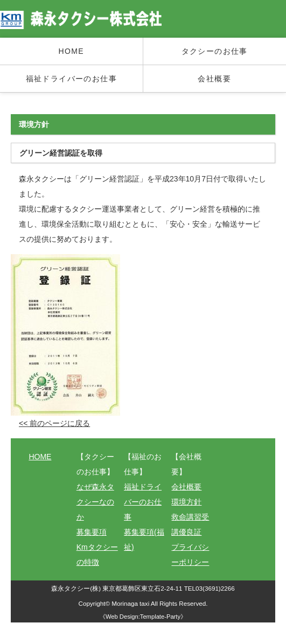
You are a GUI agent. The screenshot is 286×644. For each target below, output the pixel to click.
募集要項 (92, 532)
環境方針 (186, 502)
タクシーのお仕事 (215, 51)
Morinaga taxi (131, 603)
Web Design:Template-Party (143, 617)
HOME (71, 51)
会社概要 (214, 79)
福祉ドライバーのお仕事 (71, 79)
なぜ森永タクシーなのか (95, 502)
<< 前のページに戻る (54, 423)
